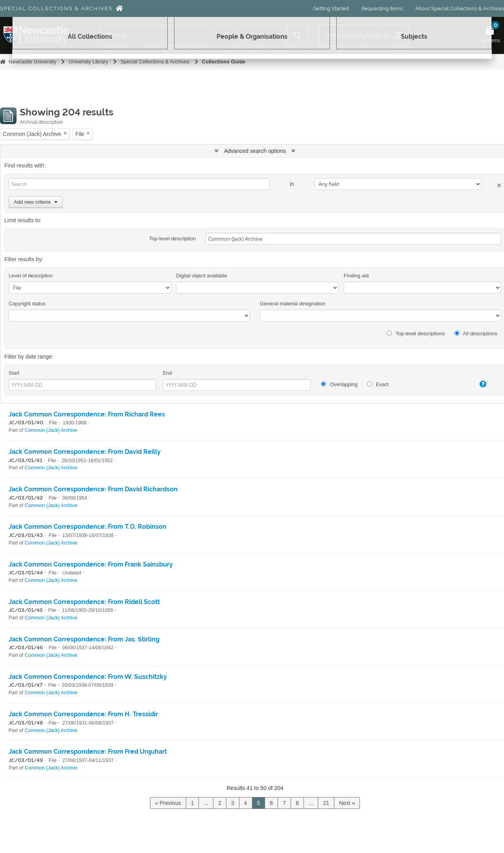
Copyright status (27, 304)
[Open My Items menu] (490, 35)
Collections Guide (224, 62)
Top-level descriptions (416, 334)
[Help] (476, 384)
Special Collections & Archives (56, 8)
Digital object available (201, 276)
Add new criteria (36, 202)
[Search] (194, 35)
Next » (347, 803)
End (168, 373)
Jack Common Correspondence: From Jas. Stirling (84, 639)
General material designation (293, 304)
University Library (88, 62)
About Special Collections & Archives (460, 8)
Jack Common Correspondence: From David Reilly (85, 452)
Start (14, 373)
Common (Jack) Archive (51, 430)
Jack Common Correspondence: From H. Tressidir (83, 714)
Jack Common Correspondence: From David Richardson (93, 489)
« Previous (168, 803)
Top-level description (173, 239)
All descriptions (476, 334)
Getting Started (331, 8)
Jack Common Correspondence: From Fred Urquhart (88, 752)
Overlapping (339, 384)
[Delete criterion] (491, 184)
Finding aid (356, 276)
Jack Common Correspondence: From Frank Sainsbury (91, 564)
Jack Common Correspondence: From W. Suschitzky (88, 677)
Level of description (31, 276)
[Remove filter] (65, 133)
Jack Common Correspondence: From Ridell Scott (84, 602)
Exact (378, 384)
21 (326, 803)
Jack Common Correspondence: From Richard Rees (87, 414)
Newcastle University (32, 62)
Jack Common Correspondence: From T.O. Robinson (88, 527)
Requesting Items (382, 8)
